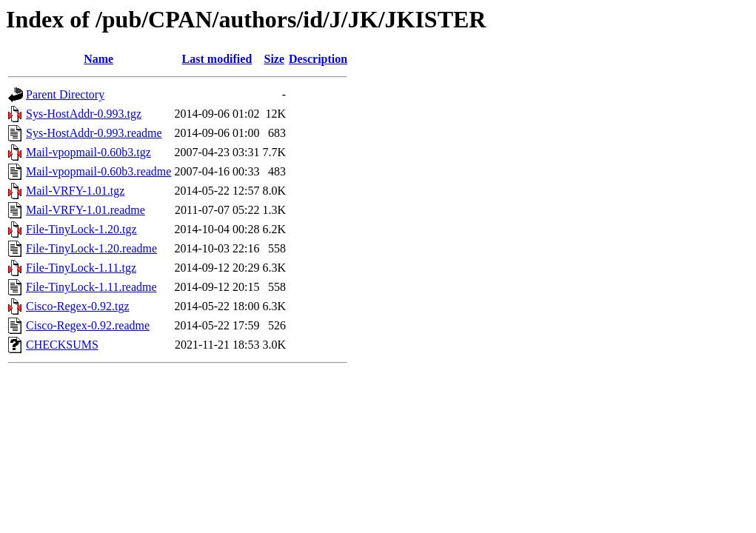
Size (275, 59)
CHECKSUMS (62, 345)
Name (98, 59)
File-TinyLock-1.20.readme (91, 248)
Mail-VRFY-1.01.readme (86, 210)
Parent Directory (65, 94)
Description (318, 59)
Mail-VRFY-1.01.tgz (75, 191)
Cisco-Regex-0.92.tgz (78, 306)
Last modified (217, 59)
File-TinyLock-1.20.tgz (81, 229)
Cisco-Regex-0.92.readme (88, 325)
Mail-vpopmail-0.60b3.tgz (88, 152)
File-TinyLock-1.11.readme (91, 287)
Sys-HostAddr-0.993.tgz (84, 114)
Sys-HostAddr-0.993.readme (94, 133)
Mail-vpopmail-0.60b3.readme (98, 171)
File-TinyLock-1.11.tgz (81, 268)
